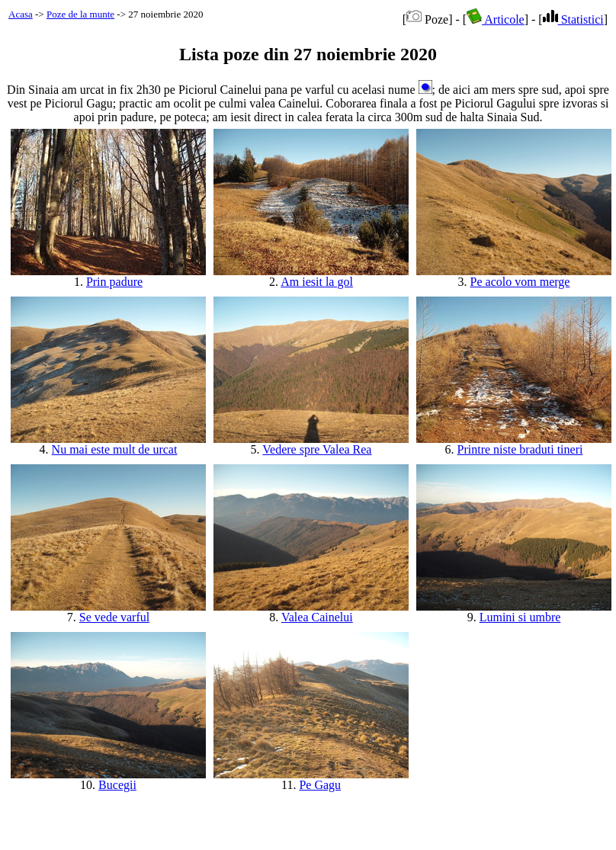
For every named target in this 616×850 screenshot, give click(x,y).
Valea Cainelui (317, 617)
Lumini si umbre (520, 617)
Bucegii (117, 785)
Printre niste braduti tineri (520, 449)
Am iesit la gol (317, 282)
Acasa (21, 14)
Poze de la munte (80, 14)
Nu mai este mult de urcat (115, 449)
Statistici (573, 19)
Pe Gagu (320, 785)
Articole (496, 19)
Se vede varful (114, 617)
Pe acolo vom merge (520, 282)
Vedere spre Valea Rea (317, 449)
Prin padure (114, 282)
